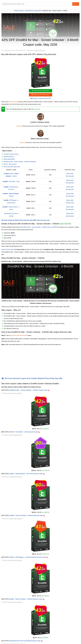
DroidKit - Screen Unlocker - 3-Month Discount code (26, 515)
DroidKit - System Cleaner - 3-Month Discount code (25, 599)
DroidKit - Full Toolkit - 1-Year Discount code (23, 432)
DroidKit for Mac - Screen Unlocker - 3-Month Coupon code (28, 390)
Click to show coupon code (40, 91)
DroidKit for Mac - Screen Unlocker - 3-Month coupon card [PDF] (39, 227)
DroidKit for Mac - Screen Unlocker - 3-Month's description (20, 162)
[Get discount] (70, 176)
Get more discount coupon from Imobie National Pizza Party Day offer (32, 378)
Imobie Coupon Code (7, 250)
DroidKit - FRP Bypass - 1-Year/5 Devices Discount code (27, 557)
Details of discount (9, 157)
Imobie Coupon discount (16, 393)
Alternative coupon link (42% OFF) (41, 98)
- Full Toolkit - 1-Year (11, 182)
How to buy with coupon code (12, 167)
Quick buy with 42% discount (40, 95)
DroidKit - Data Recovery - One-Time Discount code (26, 474)
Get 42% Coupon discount (11, 154)
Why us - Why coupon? (10, 164)
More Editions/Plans (9, 159)
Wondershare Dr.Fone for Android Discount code (25, 641)
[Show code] (70, 174)
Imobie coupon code (40, 50)
